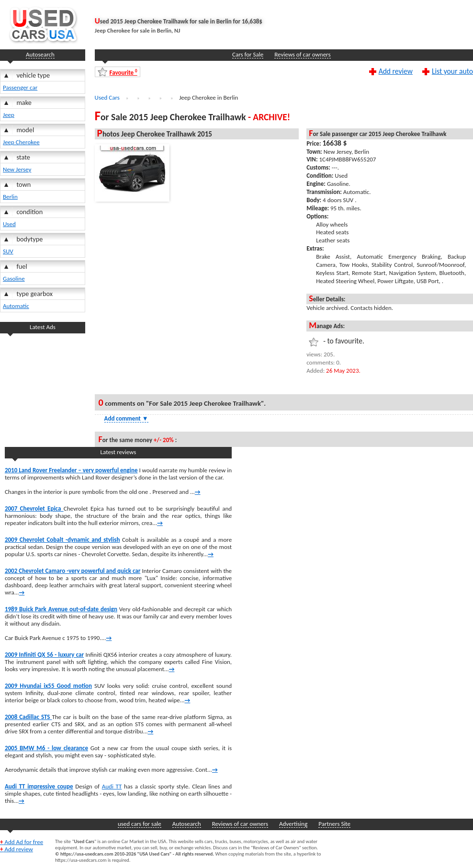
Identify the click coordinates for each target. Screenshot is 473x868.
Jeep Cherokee (21, 142)
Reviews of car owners (302, 54)
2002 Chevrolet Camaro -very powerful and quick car (73, 571)
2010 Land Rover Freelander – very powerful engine (71, 470)
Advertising (293, 824)
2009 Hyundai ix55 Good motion (48, 686)
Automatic (16, 306)
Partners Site (334, 824)
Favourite (124, 72)
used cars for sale (140, 824)
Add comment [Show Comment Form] (126, 418)
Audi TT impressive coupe (39, 786)
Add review (396, 71)
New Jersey (17, 169)
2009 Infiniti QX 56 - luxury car (44, 655)
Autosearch (40, 54)
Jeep (9, 115)
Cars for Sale (248, 54)
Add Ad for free (22, 842)
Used (9, 224)
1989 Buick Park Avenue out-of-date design (61, 609)
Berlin (10, 197)
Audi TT (112, 786)
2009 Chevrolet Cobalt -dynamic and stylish (62, 540)
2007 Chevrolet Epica (34, 508)
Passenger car (20, 87)
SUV (8, 251)
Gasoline (14, 279)
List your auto (452, 71)
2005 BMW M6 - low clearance (46, 748)
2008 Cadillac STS (28, 717)
